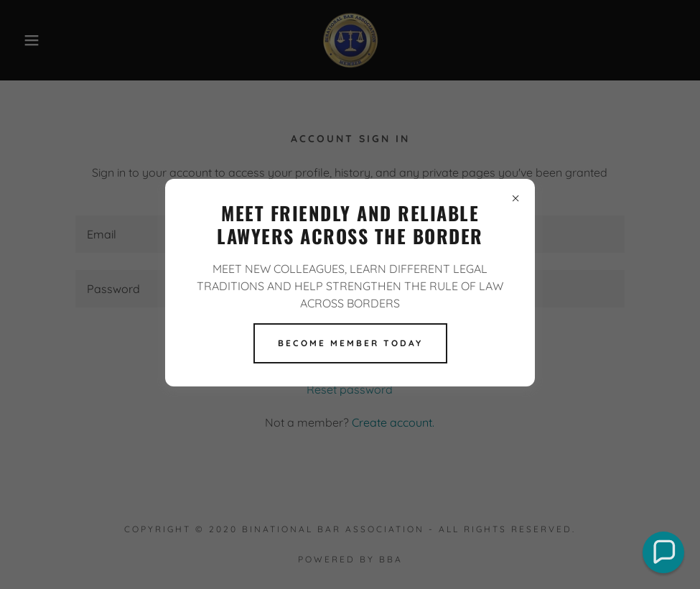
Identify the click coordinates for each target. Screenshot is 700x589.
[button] (663, 552)
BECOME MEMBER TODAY (350, 343)
